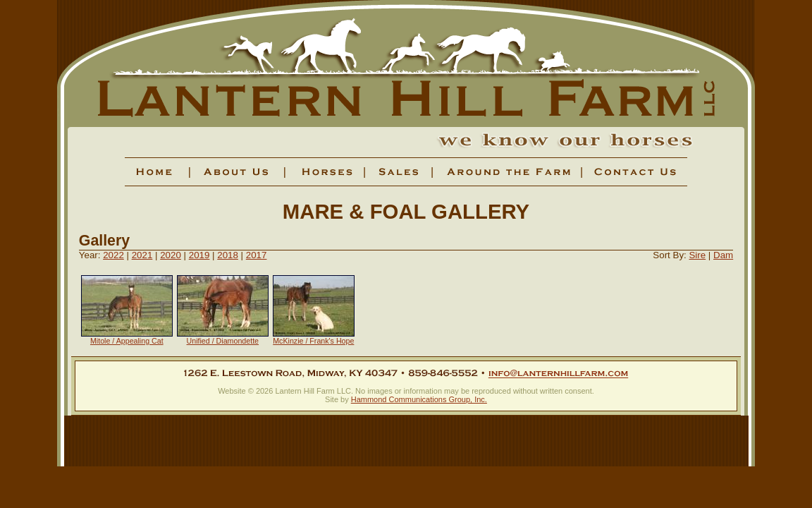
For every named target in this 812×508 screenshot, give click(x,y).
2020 (171, 255)
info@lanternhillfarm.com (558, 374)
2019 (199, 255)
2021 (142, 255)
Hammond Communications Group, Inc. (419, 399)
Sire (697, 255)
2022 (113, 255)
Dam (723, 255)
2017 (257, 255)
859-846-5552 (443, 374)
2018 (228, 255)
